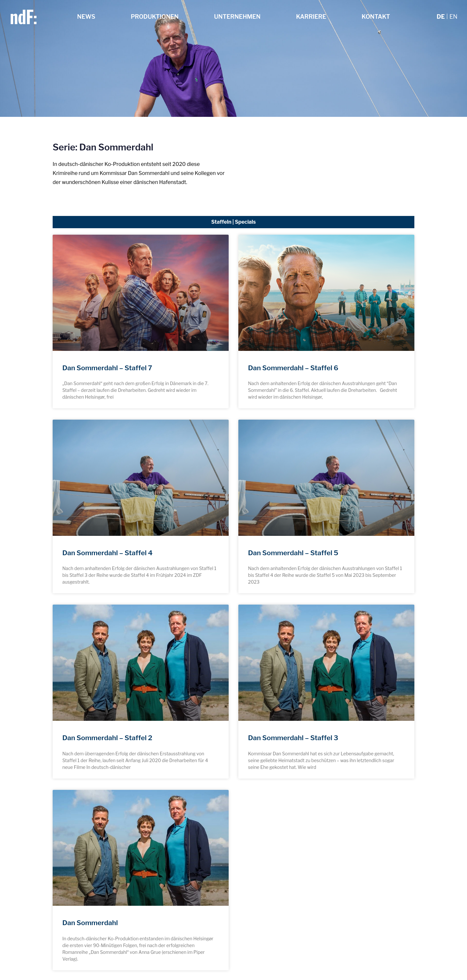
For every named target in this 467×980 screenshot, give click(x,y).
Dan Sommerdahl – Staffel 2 (107, 738)
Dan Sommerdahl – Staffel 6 (293, 368)
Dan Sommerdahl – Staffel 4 (107, 553)
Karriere (311, 17)
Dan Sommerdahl (90, 923)
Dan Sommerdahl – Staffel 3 (293, 738)
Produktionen (155, 17)
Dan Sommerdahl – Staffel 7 (107, 368)
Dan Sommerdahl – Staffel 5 (293, 553)
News (86, 17)
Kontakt (376, 17)
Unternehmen (237, 17)
